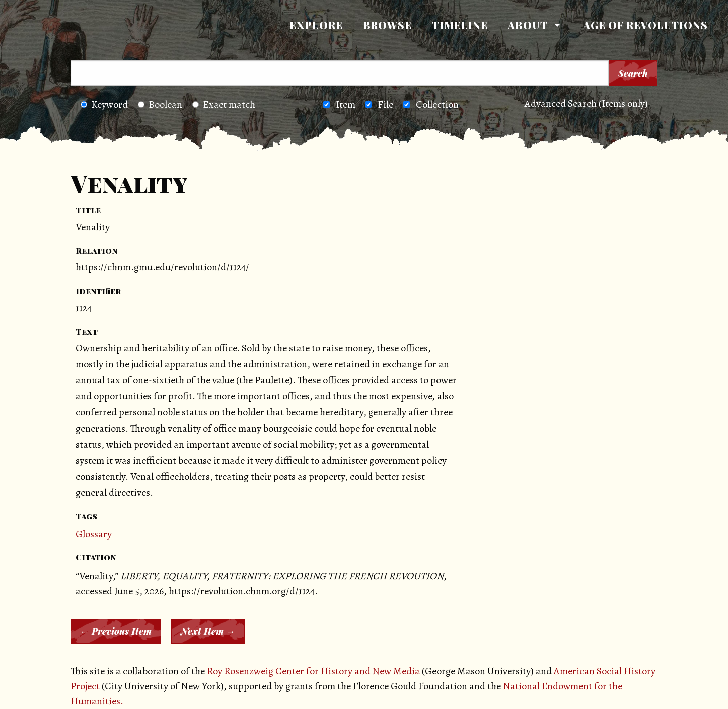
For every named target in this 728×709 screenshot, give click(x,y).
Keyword (104, 105)
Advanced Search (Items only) (586, 104)
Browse (387, 25)
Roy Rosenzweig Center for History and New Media (313, 671)
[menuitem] (316, 25)
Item (345, 105)
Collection (437, 105)
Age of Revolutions (645, 25)
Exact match (224, 105)
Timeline (460, 25)
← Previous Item (116, 631)
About (528, 25)
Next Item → (208, 631)
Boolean (160, 105)
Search (633, 73)
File (386, 105)
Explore (316, 25)
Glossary (94, 534)
